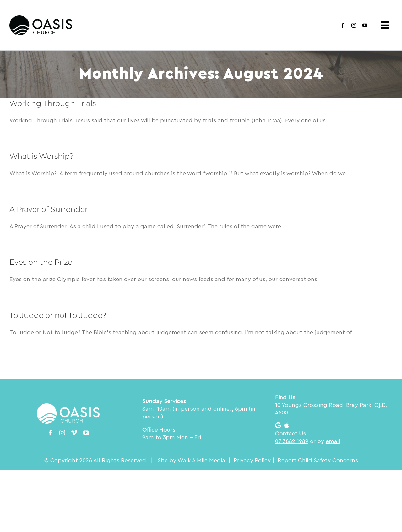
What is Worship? (41, 156)
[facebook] (343, 25)
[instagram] (354, 25)
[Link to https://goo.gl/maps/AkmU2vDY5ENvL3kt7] (278, 425)
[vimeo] (74, 433)
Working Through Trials (53, 103)
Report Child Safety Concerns (318, 460)
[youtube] (365, 25)
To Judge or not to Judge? (58, 315)
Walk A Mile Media (201, 460)
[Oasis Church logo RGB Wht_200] (68, 406)
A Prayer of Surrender (49, 209)
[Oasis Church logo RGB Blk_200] (41, 18)
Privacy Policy (252, 460)
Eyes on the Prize (41, 262)
